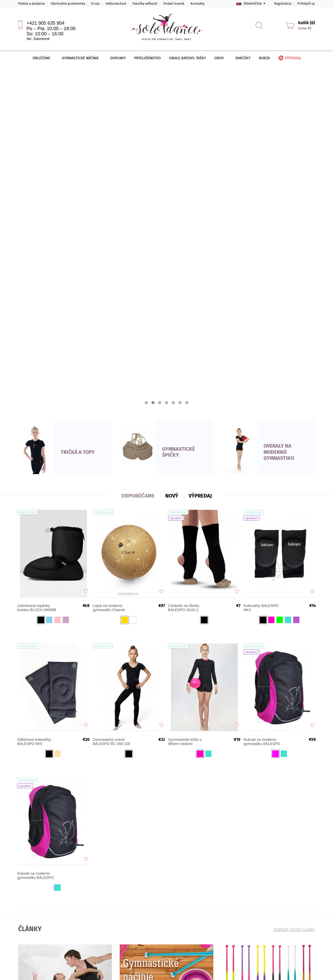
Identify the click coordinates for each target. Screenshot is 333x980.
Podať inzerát (174, 4)
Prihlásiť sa (306, 4)
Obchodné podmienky (68, 4)
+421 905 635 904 (46, 23)
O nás (95, 4)
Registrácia (283, 4)
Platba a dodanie (31, 4)
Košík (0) (306, 23)
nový (172, 163)
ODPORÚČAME (138, 163)
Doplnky (118, 58)
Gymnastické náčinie (82, 58)
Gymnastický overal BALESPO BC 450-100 (114, 412)
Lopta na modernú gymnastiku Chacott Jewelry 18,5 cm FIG (112, 278)
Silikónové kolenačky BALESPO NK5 (36, 412)
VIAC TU (30, 713)
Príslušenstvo (148, 58)
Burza (264, 58)
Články (23, 909)
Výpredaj (289, 58)
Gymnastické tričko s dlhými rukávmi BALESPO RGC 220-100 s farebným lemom (189, 412)
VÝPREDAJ (200, 163)
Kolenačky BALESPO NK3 (263, 278)
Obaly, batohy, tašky (188, 58)
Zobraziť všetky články (294, 597)
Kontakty (197, 4)
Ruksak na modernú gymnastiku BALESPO (264, 412)
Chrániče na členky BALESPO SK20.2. (186, 278)
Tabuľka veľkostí (145, 4)
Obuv (221, 58)
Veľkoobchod (116, 4)
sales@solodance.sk (143, 913)
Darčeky (243, 58)
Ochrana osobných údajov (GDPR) (97, 909)
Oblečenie (43, 58)
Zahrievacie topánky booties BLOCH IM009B (39, 278)
